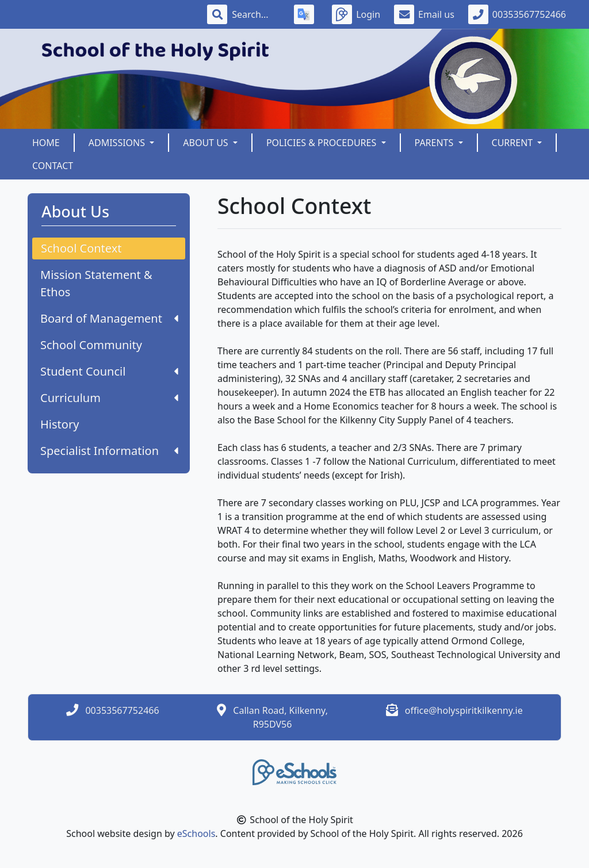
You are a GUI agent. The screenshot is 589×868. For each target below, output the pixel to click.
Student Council (109, 371)
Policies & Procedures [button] (323, 143)
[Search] (256, 14)
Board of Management (109, 318)
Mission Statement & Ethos (96, 283)
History (60, 424)
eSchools (196, 833)
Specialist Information (109, 451)
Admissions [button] (118, 143)
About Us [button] (207, 143)
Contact (53, 166)
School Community (91, 345)
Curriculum (109, 398)
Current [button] (514, 143)
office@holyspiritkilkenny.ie (464, 710)
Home (46, 143)
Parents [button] (435, 143)
